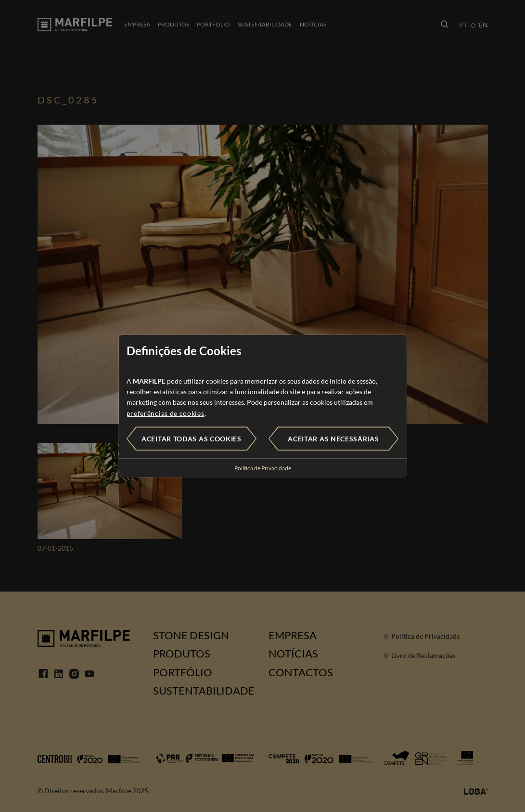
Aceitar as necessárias (333, 439)
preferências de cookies (166, 413)
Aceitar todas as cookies (192, 439)
